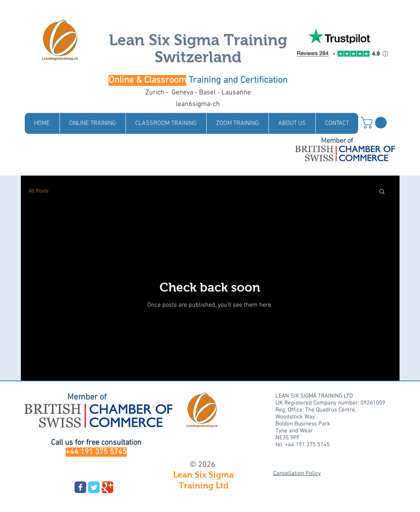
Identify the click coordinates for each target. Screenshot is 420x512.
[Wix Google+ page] (107, 487)
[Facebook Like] (94, 474)
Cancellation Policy (297, 473)
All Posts (39, 191)
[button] (382, 192)
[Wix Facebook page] (80, 487)
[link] (375, 123)
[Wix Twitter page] (94, 487)
